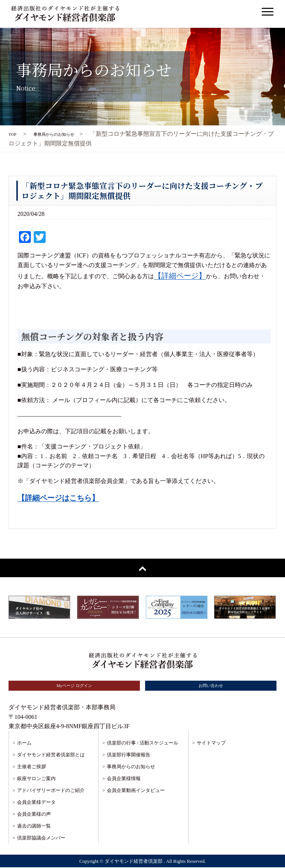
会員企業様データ (36, 803)
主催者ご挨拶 (32, 767)
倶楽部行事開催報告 (129, 755)
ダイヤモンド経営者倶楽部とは (51, 755)
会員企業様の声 (34, 815)
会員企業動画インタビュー (136, 791)
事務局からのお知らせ (131, 767)
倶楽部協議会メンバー (41, 839)
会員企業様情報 (124, 779)
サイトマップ (211, 744)
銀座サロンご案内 (36, 779)
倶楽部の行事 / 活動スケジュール (142, 744)
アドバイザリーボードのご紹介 (51, 791)
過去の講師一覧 (34, 827)
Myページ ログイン (74, 686)
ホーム (24, 744)
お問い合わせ (211, 686)
